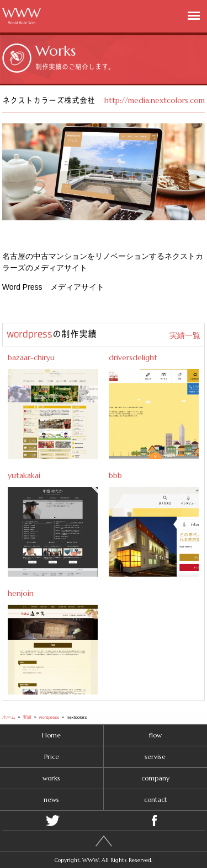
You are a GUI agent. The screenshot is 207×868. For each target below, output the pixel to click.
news (51, 799)
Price (52, 756)
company (155, 778)
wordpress (30, 334)
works (51, 778)
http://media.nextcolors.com (155, 100)
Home (51, 735)
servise (155, 756)
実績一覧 (185, 335)
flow (155, 735)
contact (155, 799)
